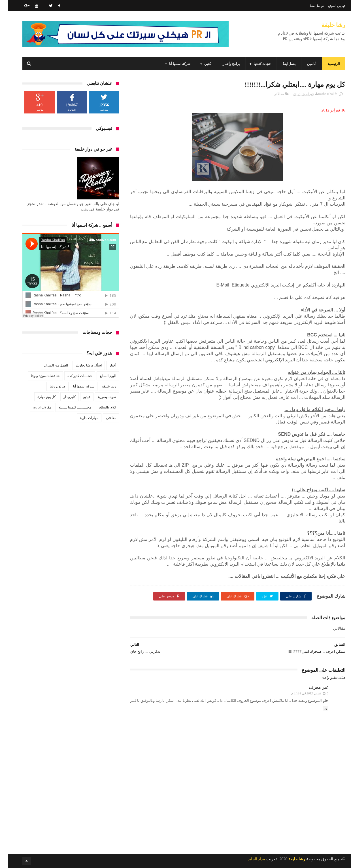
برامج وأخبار (223, 64)
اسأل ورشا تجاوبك (80, 365)
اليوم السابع (100, 376)
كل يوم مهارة (38, 397)
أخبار (105, 365)
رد (317, 708)
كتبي (199, 64)
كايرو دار (61, 397)
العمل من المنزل (48, 365)
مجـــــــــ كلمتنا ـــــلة (67, 407)
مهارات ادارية (81, 418)
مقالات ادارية (34, 407)
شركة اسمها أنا (172, 64)
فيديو (79, 397)
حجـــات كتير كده (72, 376)
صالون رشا (49, 386)
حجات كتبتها (254, 64)
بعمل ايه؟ (281, 64)
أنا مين (303, 64)
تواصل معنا (309, 6)
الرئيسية (326, 64)
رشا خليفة (325, 25)
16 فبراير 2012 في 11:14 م (302, 693)
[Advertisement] (229, 819)
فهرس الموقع (328, 6)
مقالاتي (271, 94)
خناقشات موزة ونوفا (37, 376)
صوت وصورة (99, 397)
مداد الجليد (248, 859)
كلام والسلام (99, 407)
